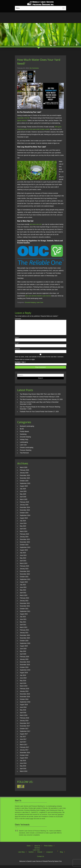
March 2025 (24, 502)
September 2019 (25, 673)
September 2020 (25, 646)
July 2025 (23, 492)
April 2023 (23, 563)
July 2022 (23, 587)
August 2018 (24, 707)
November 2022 (25, 577)
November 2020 (25, 641)
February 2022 (24, 601)
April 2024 (23, 532)
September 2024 (25, 518)
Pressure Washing (26, 453)
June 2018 (23, 710)
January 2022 (24, 603)
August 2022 (24, 585)
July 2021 (23, 619)
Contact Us (40, 859)
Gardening (23, 437)
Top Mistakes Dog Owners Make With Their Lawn (35, 397)
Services (37, 851)
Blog (61, 855)
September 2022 (25, 582)
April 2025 (23, 500)
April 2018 (23, 715)
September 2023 (25, 550)
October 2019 (24, 670)
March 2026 (24, 470)
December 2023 (25, 542)
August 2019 (24, 675)
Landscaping (24, 445)
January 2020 (24, 662)
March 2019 (24, 689)
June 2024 (23, 526)
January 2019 (24, 694)
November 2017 (25, 729)
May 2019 (23, 683)
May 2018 (23, 713)
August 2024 (24, 521)
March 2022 (24, 598)
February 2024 (24, 537)
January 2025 (24, 508)
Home (29, 849)
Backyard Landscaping (27, 429)
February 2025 (24, 505)
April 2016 (23, 771)
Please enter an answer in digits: (25, 362)
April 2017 (23, 745)
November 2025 (25, 481)
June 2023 (23, 558)
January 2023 (24, 571)
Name (17, 340)
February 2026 (24, 473)
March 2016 (24, 774)
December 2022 (25, 574)
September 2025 (25, 486)
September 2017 (25, 734)
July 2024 (23, 524)
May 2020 (23, 654)
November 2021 (25, 609)
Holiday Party (24, 442)
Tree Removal (24, 456)
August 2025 (24, 489)
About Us (37, 849)
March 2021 (24, 630)
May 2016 (23, 769)
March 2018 (24, 718)
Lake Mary (21, 855)
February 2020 (24, 659)
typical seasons (22, 121)
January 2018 (24, 723)
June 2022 (23, 590)
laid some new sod (35, 224)
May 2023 (23, 561)
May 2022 (23, 593)
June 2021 (23, 622)
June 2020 (23, 651)
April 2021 (23, 627)
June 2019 (23, 681)
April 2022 (23, 595)
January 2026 (24, 476)
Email (17, 346)
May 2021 (23, 625)
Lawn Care (40, 302)
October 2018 (24, 702)
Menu (18, 8)
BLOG (22, 432)
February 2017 (24, 750)
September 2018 (25, 705)
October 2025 (24, 484)
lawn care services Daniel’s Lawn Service (38, 296)
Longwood (49, 855)
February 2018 (24, 721)
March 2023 (24, 566)
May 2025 (23, 497)
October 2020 (24, 643)
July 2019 (23, 678)
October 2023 (24, 547)
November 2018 (25, 699)
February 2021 (24, 633)
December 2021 (25, 606)
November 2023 (25, 545)
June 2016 (23, 766)
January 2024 (24, 540)
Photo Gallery (48, 849)
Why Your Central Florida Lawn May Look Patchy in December (39, 405)
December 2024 (25, 510)
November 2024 (25, 513)
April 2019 (23, 686)
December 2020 (25, 638)
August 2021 (24, 617)
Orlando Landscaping (27, 450)
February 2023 (24, 569)
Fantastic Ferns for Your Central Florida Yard (34, 414)
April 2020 (23, 657)
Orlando (40, 855)
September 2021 (25, 614)
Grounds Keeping (30, 302)
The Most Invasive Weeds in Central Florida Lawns (36, 402)
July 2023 (23, 555)
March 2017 (24, 747)
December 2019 (25, 665)
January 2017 (24, 753)
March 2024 (24, 534)
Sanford (31, 855)
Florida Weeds (24, 434)
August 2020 (24, 649)
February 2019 (24, 691)
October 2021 (24, 611)
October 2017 (24, 731)
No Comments (34, 68)
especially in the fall (23, 118)
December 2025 (25, 478)
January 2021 (24, 635)
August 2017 (24, 737)
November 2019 (25, 667)
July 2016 (23, 763)
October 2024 (24, 516)
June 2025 (23, 494)
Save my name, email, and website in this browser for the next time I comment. (39, 360)
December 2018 (25, 697)
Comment (18, 319)
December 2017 (25, 726)
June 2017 (23, 742)
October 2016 (24, 758)
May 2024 (23, 529)
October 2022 (24, 579)
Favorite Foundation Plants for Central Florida (34, 400)
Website (17, 352)
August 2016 (24, 761)
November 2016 (25, 755)
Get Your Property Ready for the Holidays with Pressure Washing (40, 410)
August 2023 (24, 553)
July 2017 (23, 739)
